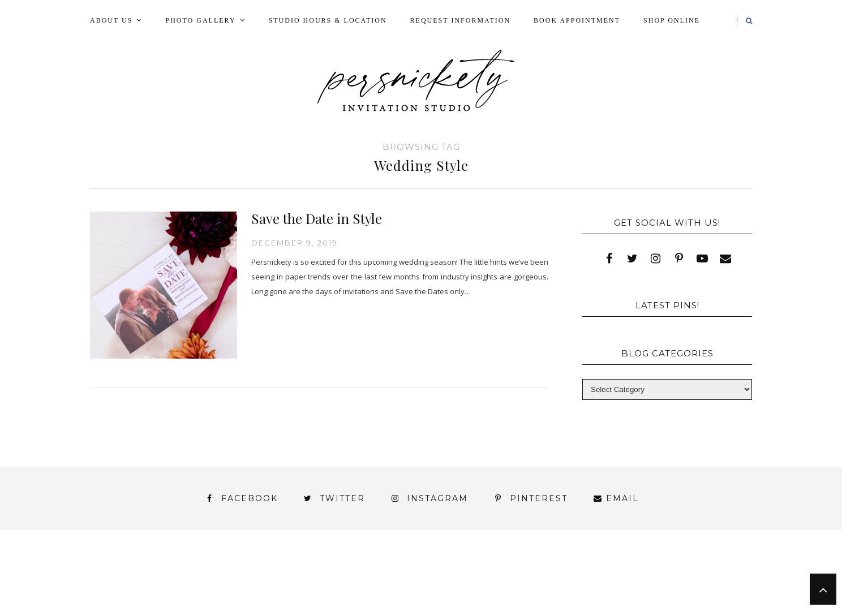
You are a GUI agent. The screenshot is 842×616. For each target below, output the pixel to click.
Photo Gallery (200, 20)
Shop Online (672, 20)
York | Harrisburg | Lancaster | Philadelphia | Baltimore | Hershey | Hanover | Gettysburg (392, 592)
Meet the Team (233, 611)
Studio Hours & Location (328, 20)
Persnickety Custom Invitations (375, 611)
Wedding (709, 582)
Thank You (637, 582)
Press (717, 572)
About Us (111, 20)
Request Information (460, 20)
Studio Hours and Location (683, 601)
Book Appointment (577, 20)
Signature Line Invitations (520, 582)
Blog (168, 572)
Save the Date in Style (317, 218)
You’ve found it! (688, 592)
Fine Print (474, 572)
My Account (552, 572)
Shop (416, 582)
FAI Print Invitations (372, 572)
